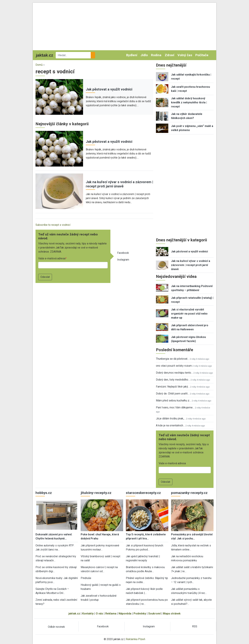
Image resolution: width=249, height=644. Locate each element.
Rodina (156, 55)
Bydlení (132, 55)
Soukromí (154, 614)
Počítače (202, 55)
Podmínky (140, 614)
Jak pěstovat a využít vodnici (109, 89)
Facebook (123, 253)
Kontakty (88, 614)
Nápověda (125, 614)
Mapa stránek (172, 614)
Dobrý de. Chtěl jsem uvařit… (173, 394)
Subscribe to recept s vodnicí (53, 225)
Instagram (123, 260)
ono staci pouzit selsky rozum (174, 366)
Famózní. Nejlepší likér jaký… (173, 387)
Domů (39, 65)
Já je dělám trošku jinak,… (171, 418)
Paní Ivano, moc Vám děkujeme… (175, 407)
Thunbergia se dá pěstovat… (172, 359)
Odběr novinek (56, 627)
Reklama (111, 614)
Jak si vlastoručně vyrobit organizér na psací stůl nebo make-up (189, 314)
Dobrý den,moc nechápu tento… (174, 373)
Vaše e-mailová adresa (52, 258)
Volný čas (185, 55)
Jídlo (144, 55)
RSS (195, 626)
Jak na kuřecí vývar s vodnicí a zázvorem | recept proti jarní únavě (119, 184)
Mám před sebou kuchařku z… (174, 401)
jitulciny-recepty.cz (96, 493)
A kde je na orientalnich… (170, 425)
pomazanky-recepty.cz (189, 493)
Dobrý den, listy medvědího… (173, 380)
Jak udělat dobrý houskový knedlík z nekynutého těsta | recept (189, 102)
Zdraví (170, 55)
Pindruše (86, 578)
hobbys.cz (44, 493)
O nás (99, 614)
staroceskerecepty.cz (143, 493)
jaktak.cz (74, 614)
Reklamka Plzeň (136, 639)
